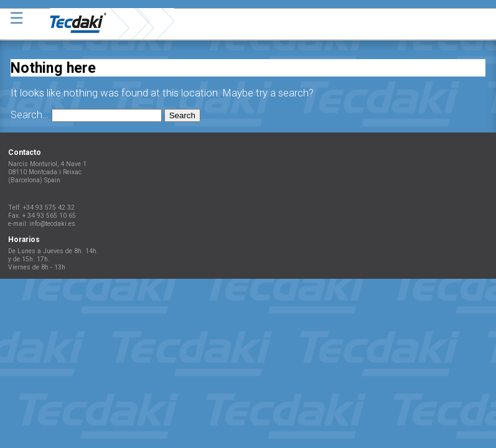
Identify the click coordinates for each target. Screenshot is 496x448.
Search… (30, 115)
